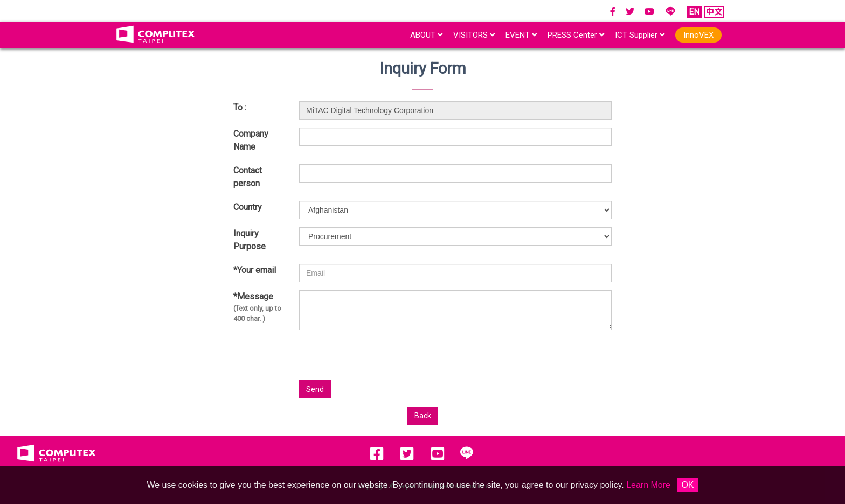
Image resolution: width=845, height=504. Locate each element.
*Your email (255, 270)
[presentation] (506, 359)
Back (423, 416)
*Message (258, 307)
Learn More (648, 485)
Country (248, 207)
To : (240, 107)
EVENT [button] (521, 35)
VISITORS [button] (474, 35)
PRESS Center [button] (576, 35)
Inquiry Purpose (250, 240)
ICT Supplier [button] (640, 35)
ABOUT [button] (426, 35)
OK (687, 485)
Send (315, 389)
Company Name (251, 140)
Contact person (248, 177)
